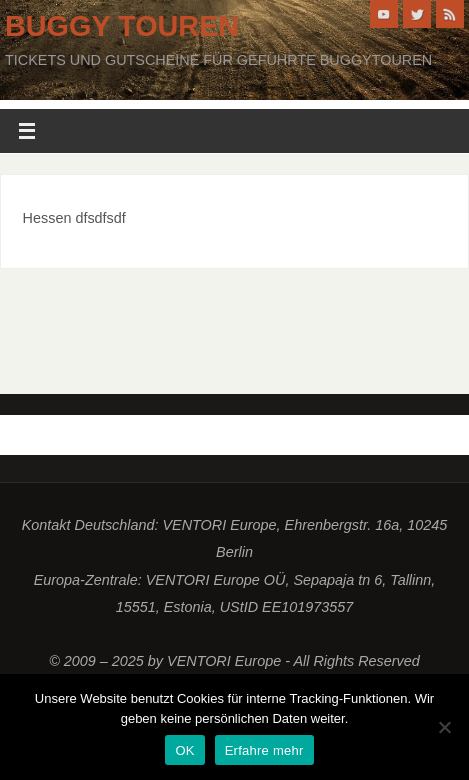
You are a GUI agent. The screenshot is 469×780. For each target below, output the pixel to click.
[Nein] (444, 727)
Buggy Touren (122, 26)
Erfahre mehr (264, 750)
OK (184, 750)
